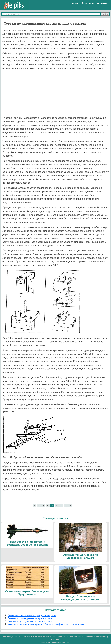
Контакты (102, 3)
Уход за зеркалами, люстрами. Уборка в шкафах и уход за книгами (46, 624)
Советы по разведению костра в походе (30, 618)
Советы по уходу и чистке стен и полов (30, 621)
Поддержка (56, 639)
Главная (74, 3)
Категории (88, 3)
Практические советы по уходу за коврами (32, 615)
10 (66, 506)
